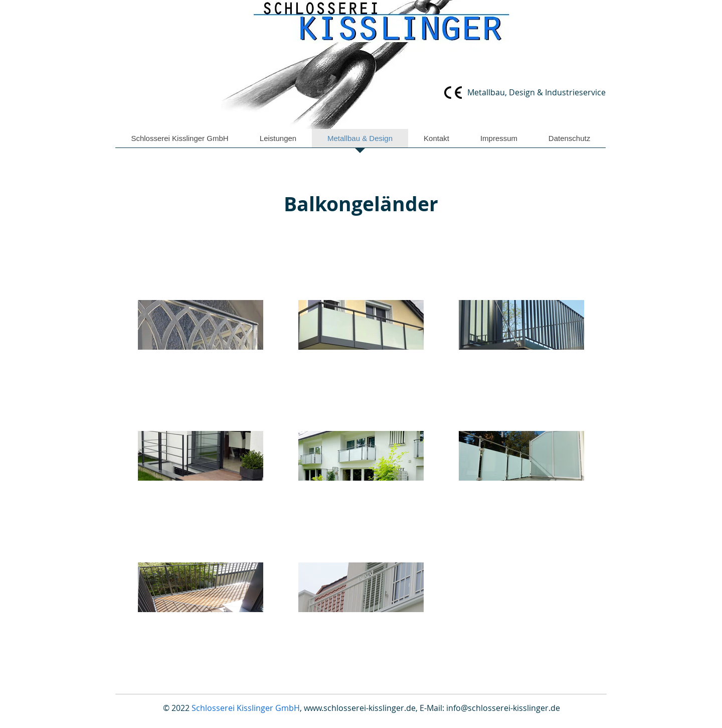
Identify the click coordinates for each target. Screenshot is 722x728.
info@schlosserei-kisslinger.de (503, 708)
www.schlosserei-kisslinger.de (360, 708)
